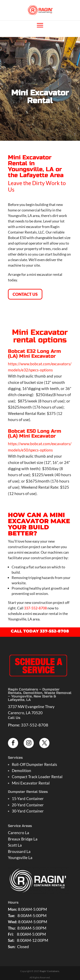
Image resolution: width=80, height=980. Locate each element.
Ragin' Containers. (50, 971)
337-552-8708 (35, 608)
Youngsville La (20, 858)
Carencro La (19, 833)
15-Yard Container (28, 798)
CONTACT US (25, 294)
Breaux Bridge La (23, 839)
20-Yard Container (28, 805)
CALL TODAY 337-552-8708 (40, 631)
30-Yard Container (28, 811)
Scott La (15, 845)
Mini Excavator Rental (31, 783)
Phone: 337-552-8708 (28, 725)
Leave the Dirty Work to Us (37, 186)
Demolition (21, 770)
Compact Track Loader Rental (37, 777)
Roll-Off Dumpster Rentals (34, 764)
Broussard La (19, 851)
